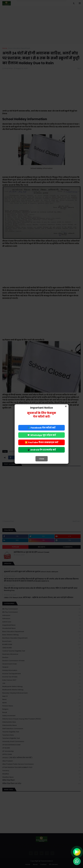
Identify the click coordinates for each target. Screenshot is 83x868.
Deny (30, 12)
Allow (53, 12)
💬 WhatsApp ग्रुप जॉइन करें (42, 435)
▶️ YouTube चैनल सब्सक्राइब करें (42, 442)
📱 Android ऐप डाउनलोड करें (42, 450)
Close (42, 459)
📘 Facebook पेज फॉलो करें (41, 428)
